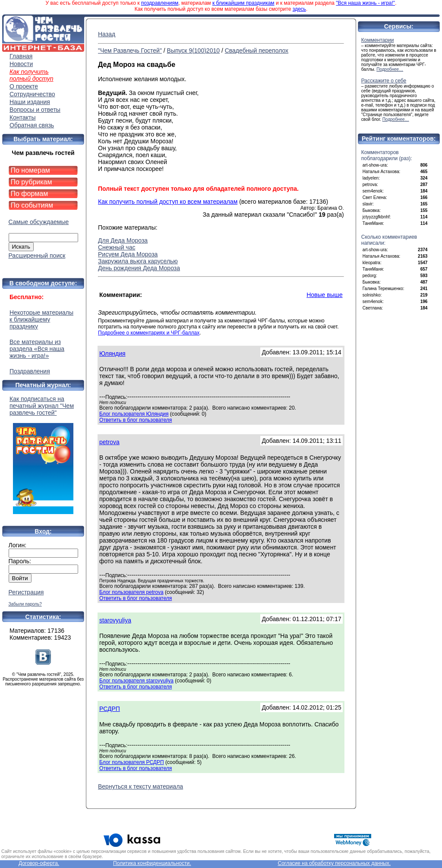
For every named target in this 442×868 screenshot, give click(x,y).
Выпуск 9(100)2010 (193, 51)
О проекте (24, 86)
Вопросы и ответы (35, 110)
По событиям (32, 205)
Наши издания (30, 102)
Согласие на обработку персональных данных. (334, 863)
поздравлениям (160, 3)
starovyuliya (115, 620)
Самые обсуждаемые (39, 222)
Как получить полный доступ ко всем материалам (168, 202)
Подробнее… (390, 69)
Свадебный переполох (257, 51)
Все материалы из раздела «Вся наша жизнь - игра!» (37, 349)
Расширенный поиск (37, 256)
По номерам (30, 170)
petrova (109, 442)
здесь (299, 9)
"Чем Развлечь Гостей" (130, 51)
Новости (21, 64)
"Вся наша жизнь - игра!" (365, 3)
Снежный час (117, 247)
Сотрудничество (32, 94)
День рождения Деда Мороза (139, 268)
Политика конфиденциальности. (152, 863)
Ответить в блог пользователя (136, 420)
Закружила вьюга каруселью (138, 261)
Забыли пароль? (25, 604)
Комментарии (378, 40)
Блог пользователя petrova (131, 592)
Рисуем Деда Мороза (128, 254)
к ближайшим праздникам (243, 3)
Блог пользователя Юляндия (134, 414)
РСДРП (110, 709)
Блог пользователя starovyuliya (136, 681)
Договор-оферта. (39, 863)
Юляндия (112, 354)
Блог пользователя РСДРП (132, 762)
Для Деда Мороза (123, 240)
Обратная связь (32, 125)
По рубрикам (32, 182)
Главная (21, 56)
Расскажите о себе (384, 81)
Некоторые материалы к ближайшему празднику (41, 319)
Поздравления (30, 371)
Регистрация (26, 592)
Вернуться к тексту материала (140, 786)
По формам (30, 194)
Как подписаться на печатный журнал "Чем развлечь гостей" (43, 455)
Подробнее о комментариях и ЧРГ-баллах (149, 333)
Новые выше (325, 295)
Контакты (22, 117)
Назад (107, 34)
